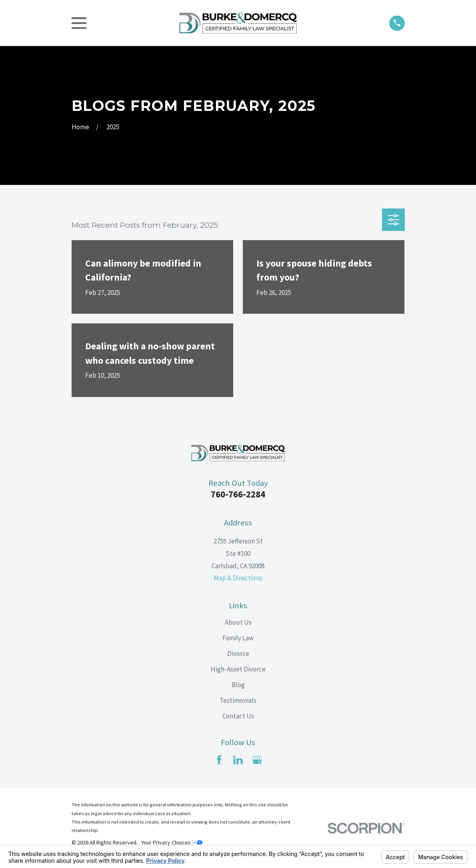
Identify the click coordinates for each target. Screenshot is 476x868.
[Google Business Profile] (257, 760)
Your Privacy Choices (172, 842)
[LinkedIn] (238, 760)
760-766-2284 (238, 494)
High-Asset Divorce (238, 669)
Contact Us (238, 716)
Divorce (238, 654)
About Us (238, 622)
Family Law (238, 638)
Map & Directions (238, 578)
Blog (238, 685)
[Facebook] (219, 760)
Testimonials (238, 700)
